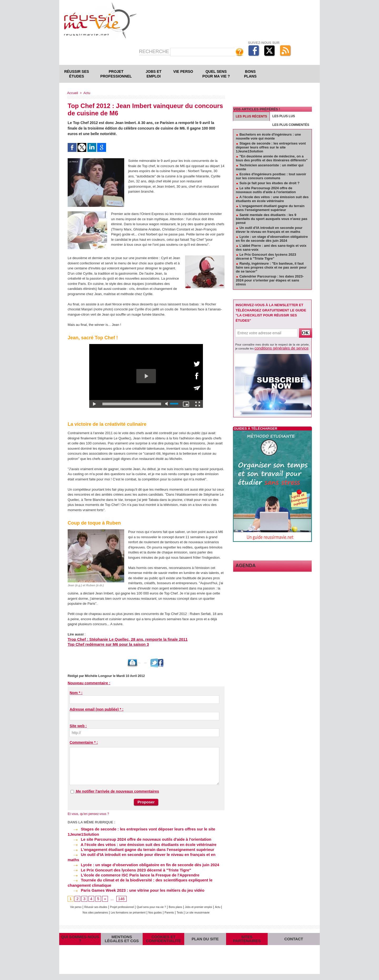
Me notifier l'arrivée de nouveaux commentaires (117, 791)
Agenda (243, 565)
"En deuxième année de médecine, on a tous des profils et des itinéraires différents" (272, 158)
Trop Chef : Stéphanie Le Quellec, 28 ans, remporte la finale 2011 (120, 639)
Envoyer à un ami (114, 662)
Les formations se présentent (163, 903)
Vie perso (183, 71)
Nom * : (76, 692)
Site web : (78, 725)
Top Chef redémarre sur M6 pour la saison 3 (103, 644)
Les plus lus (284, 116)
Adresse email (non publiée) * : (96, 709)
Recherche (155, 52)
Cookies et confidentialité (163, 940)
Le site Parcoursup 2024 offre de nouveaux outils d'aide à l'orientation (136, 838)
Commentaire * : (84, 742)
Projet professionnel (116, 74)
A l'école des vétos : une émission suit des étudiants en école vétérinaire (138, 843)
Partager (184, 662)
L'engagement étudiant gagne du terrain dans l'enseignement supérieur (137, 847)
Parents (214, 903)
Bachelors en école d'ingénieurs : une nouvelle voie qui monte (268, 136)
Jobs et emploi (154, 74)
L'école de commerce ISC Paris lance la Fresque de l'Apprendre (130, 866)
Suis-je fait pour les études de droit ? (270, 183)
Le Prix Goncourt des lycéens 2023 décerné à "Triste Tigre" (126, 862)
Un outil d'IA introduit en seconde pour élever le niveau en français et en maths (143, 852)
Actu (86, 93)
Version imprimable (152, 662)
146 (120, 889)
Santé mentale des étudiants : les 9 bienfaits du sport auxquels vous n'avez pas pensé (272, 219)
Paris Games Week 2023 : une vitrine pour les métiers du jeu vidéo (132, 881)
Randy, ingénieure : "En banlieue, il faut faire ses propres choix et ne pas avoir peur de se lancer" (271, 267)
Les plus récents (251, 116)
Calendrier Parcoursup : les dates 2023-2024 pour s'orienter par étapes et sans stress (270, 280)
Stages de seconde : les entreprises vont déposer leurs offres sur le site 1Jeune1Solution (271, 147)
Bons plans (250, 74)
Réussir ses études (77, 74)
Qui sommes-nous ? (80, 940)
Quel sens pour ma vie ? (216, 74)
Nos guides (196, 903)
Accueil (72, 93)
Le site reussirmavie (152, 908)
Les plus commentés (291, 125)
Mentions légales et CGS (122, 940)
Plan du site (205, 940)
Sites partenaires (247, 940)
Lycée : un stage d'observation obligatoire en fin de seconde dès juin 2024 (139, 857)
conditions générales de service (275, 348)
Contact (294, 940)
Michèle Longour (97, 675)
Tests (130, 908)
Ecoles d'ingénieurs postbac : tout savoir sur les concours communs (271, 176)
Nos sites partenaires (122, 903)
